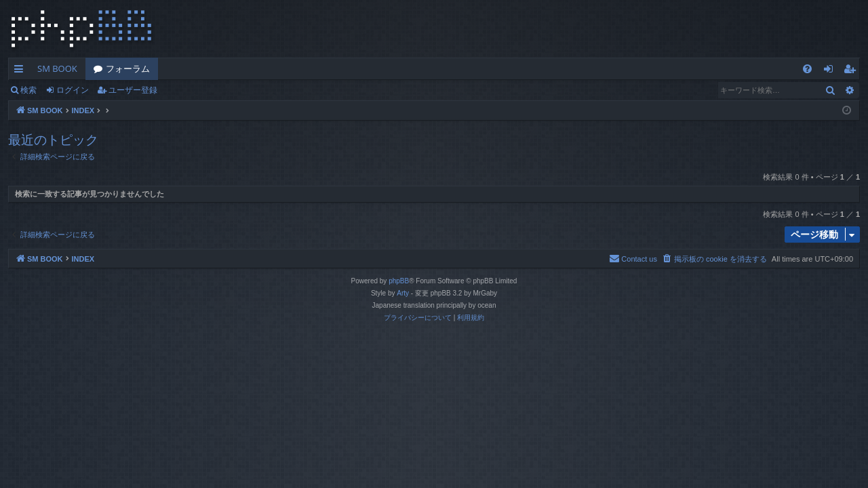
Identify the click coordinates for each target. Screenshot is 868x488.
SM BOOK (57, 68)
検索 (28, 90)
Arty (403, 293)
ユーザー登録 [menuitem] (853, 71)
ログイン (73, 90)
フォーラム (128, 68)
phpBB (399, 281)
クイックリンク (21, 71)
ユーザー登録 (133, 90)
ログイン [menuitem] (832, 71)
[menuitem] (807, 69)
